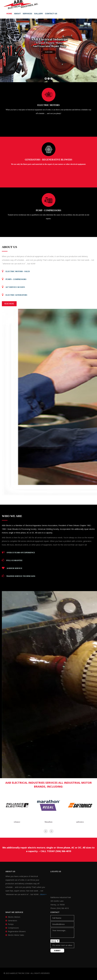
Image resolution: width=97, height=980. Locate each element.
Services (27, 14)
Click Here (49, 52)
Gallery (39, 14)
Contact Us (51, 14)
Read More (9, 304)
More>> (43, 894)
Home (9, 14)
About (17, 14)
